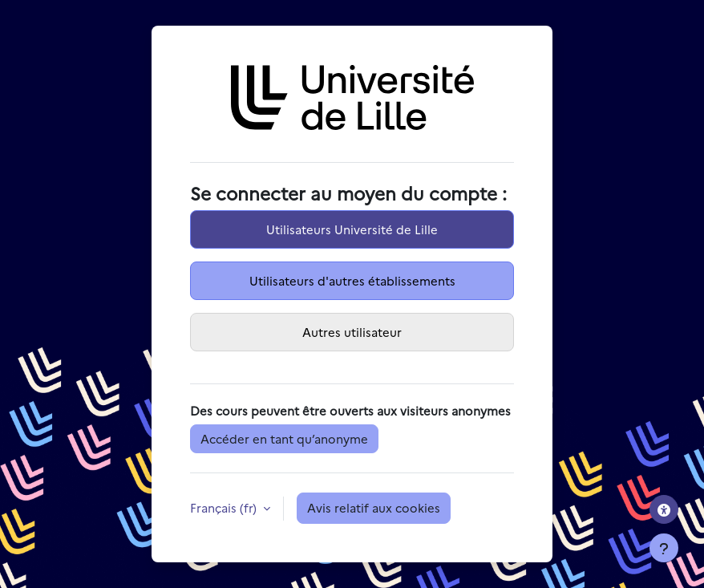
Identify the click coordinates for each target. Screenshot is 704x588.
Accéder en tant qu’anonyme (284, 438)
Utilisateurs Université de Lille (352, 229)
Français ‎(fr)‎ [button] (225, 507)
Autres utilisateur (352, 332)
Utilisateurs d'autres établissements (352, 280)
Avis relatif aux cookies (374, 507)
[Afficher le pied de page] (664, 548)
